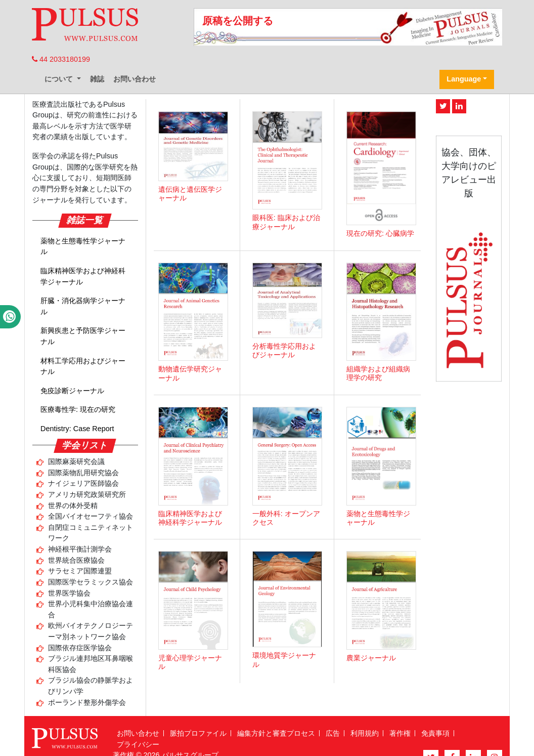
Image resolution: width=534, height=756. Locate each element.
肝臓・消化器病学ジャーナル (83, 306)
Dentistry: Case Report (77, 429)
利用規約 (365, 733)
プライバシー (138, 744)
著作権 (400, 733)
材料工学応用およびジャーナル (83, 366)
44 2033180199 (61, 59)
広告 (333, 733)
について (60, 79)
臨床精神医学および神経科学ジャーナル (83, 276)
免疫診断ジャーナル (72, 391)
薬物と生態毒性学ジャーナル (83, 246)
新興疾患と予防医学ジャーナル (83, 336)
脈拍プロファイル (198, 733)
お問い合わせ (135, 79)
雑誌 (97, 79)
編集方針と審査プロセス (276, 733)
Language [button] (464, 79)
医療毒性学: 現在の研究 (78, 409)
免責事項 (435, 733)
